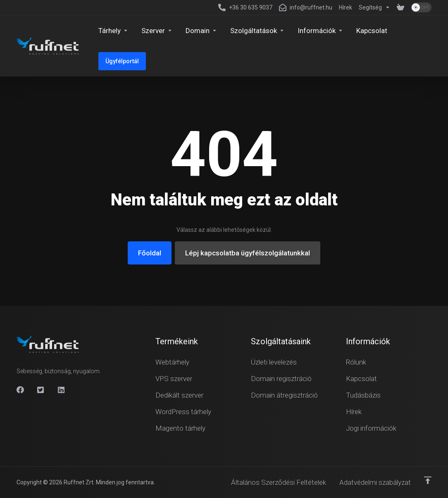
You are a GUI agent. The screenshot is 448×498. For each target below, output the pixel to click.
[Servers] (157, 31)
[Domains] (201, 31)
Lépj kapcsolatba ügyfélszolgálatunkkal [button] (248, 253)
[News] (346, 7)
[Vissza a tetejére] (428, 480)
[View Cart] (400, 7)
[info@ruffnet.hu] (306, 7)
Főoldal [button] (150, 253)
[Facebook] (20, 390)
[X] (41, 390)
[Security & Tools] (257, 31)
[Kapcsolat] (372, 31)
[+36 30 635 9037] (245, 7)
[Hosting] (113, 31)
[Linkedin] (62, 390)
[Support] (374, 7)
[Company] (320, 31)
